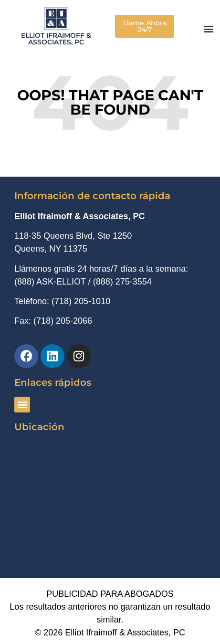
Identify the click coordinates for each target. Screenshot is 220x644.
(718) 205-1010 (81, 301)
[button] (209, 28)
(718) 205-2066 (63, 321)
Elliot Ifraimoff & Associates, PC (56, 39)
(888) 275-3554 (122, 282)
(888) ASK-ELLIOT (50, 282)
